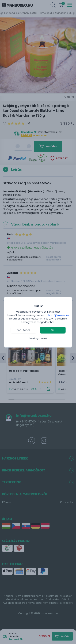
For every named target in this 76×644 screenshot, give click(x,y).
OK (53, 330)
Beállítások (23, 330)
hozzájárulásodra (58, 315)
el (46, 338)
